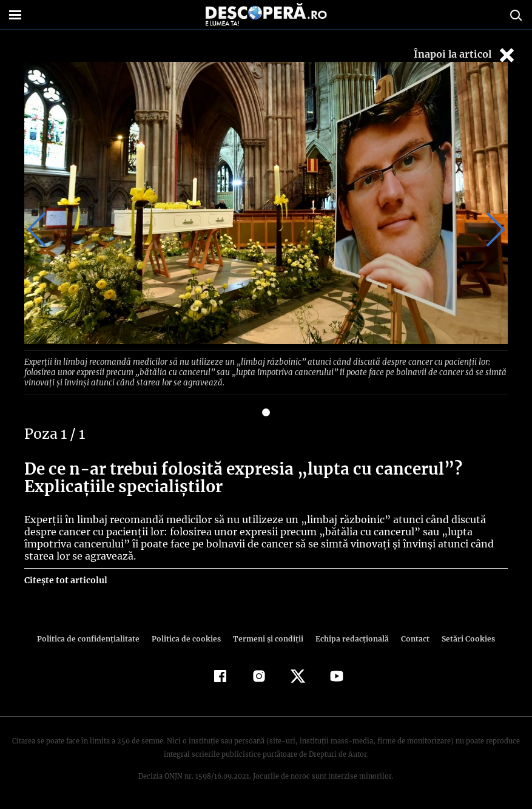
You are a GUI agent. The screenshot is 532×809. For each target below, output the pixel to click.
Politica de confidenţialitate (94, 637)
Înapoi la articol (465, 55)
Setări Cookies (462, 637)
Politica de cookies (188, 637)
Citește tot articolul (65, 578)
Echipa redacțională (349, 637)
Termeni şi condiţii (267, 637)
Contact (411, 637)
